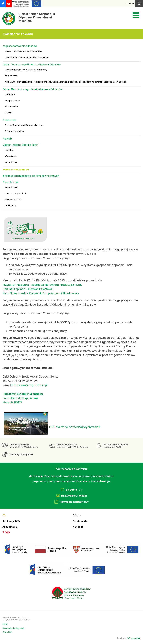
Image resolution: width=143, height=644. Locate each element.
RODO (5, 624)
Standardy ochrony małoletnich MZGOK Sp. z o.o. (24, 446)
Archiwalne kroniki (14, 199)
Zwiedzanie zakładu (16, 170)
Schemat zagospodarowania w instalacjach (27, 57)
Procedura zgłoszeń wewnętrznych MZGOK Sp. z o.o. (73, 446)
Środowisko (9, 120)
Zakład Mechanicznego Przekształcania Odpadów (32, 89)
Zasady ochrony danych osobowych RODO (116, 446)
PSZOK (8, 113)
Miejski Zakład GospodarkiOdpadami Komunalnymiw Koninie (37, 17)
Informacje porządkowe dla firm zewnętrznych (31, 176)
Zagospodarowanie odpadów (20, 46)
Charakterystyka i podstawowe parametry (26, 70)
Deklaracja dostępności (21, 454)
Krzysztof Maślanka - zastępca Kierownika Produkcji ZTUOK (42, 285)
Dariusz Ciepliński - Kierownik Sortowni (28, 289)
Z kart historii (10, 182)
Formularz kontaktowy (74, 502)
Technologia (11, 76)
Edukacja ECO (11, 521)
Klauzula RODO (12, 402)
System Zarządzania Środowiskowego (24, 125)
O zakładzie (80, 521)
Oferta (77, 515)
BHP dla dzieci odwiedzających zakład (75, 427)
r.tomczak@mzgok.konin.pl (30, 385)
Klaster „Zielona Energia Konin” (21, 145)
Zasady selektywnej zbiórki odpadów (23, 51)
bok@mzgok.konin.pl (74, 496)
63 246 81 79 (74, 490)
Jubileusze (10, 206)
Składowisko (11, 107)
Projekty (7, 139)
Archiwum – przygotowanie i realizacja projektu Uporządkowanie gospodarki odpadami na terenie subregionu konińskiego (66, 82)
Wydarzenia (11, 156)
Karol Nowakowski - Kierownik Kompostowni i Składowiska (41, 293)
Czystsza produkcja (15, 131)
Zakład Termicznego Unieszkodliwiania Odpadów (32, 65)
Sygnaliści (7, 632)
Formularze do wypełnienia (20, 398)
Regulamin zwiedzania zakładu (23, 394)
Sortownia (10, 94)
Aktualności (10, 527)
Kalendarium (11, 162)
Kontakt (78, 527)
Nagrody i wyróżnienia (16, 193)
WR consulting (134, 638)
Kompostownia (12, 100)
